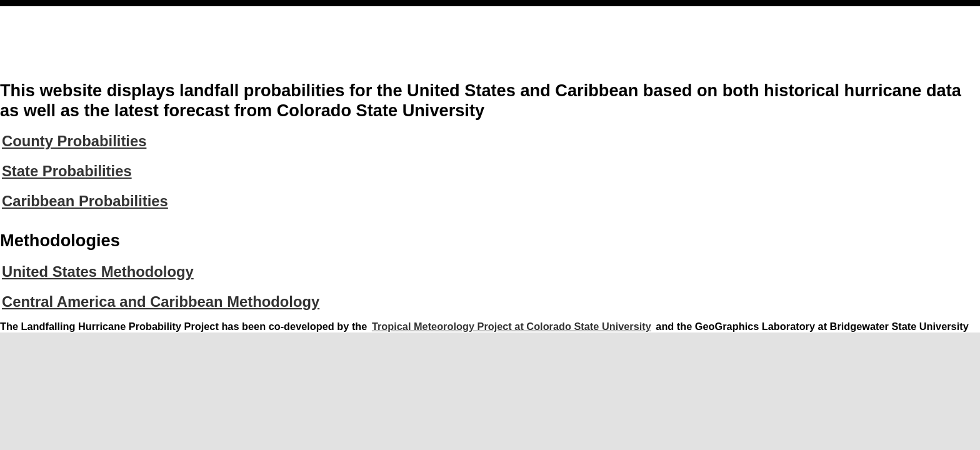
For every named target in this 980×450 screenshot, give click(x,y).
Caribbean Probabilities (85, 201)
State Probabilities (67, 171)
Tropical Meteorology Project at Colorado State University (512, 326)
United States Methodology (98, 272)
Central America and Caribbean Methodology (161, 302)
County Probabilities (74, 141)
